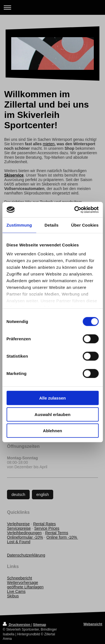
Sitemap (40, 625)
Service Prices (47, 528)
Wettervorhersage (23, 583)
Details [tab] (52, 225)
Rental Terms (57, 533)
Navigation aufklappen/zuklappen (53, 7)
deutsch (18, 495)
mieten (49, 144)
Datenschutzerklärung (26, 555)
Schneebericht (20, 578)
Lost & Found (19, 542)
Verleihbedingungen (24, 533)
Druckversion (17, 625)
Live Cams (16, 591)
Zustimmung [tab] (19, 225)
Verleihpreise (18, 524)
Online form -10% (62, 537)
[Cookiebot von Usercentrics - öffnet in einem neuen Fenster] (75, 210)
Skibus (13, 596)
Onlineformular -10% (25, 537)
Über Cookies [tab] (85, 225)
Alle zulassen (53, 398)
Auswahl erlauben (52, 414)
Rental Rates (44, 524)
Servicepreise (19, 528)
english (43, 495)
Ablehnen (52, 431)
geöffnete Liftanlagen (25, 587)
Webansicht (93, 624)
